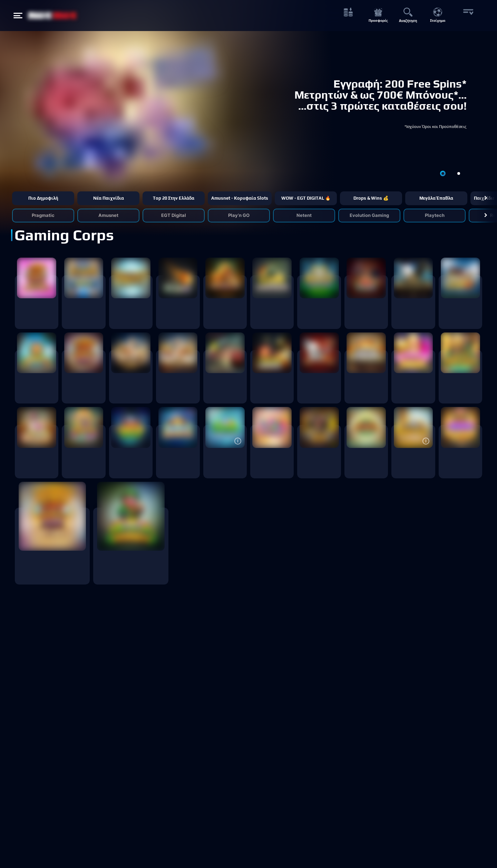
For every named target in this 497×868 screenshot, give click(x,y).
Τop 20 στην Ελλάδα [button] (174, 198)
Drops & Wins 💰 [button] (371, 198)
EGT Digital (174, 215)
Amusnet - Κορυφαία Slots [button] (240, 198)
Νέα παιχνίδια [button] (109, 198)
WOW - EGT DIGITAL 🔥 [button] (306, 198)
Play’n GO (239, 215)
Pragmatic (43, 215)
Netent (304, 215)
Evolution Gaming (369, 215)
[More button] (467, 16)
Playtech (435, 215)
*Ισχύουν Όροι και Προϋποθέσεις (436, 127)
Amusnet (108, 215)
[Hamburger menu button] (18, 16)
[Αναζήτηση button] (408, 16)
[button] (486, 198)
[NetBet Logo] (52, 15)
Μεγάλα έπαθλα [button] (436, 198)
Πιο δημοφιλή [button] (43, 198)
